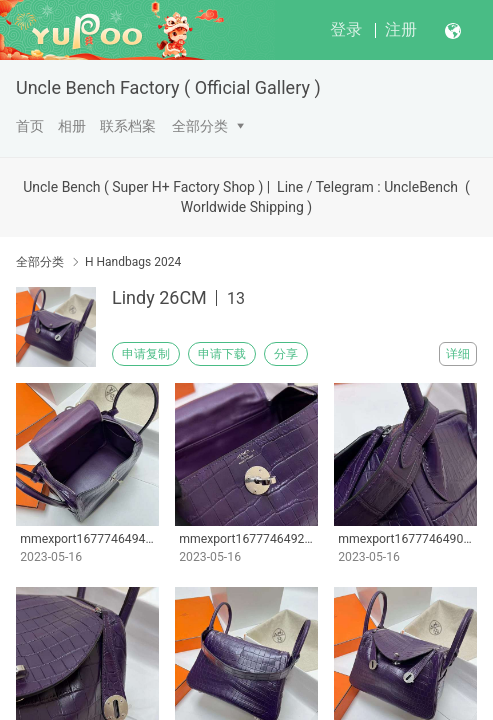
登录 (346, 29)
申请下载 (222, 354)
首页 (30, 126)
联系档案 (128, 126)
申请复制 (146, 354)
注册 (401, 29)
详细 (458, 354)
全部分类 (200, 126)
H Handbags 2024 (133, 262)
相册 (72, 126)
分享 (286, 354)
